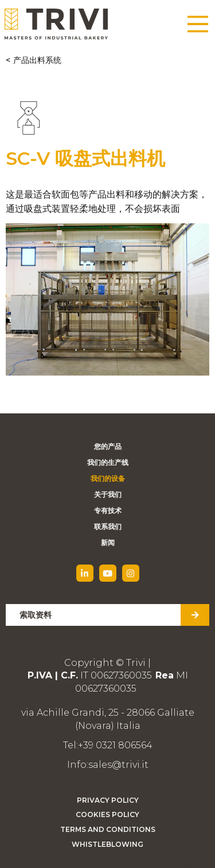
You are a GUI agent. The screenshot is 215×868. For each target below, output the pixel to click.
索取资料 (36, 615)
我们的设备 (108, 478)
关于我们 (108, 494)
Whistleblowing (107, 844)
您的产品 (108, 446)
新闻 (108, 542)
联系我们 (108, 526)
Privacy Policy (108, 800)
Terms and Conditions (108, 829)
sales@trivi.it (118, 765)
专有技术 (108, 510)
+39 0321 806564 (115, 745)
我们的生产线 (108, 462)
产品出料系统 (37, 60)
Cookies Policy (107, 814)
